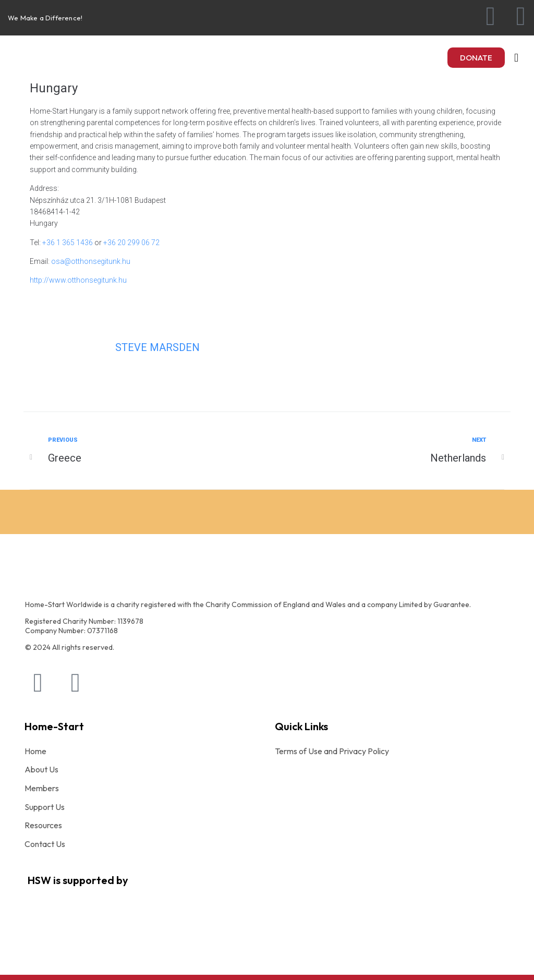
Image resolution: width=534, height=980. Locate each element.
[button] (476, 58)
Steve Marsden (157, 347)
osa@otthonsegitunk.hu (91, 261)
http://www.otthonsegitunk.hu (78, 280)
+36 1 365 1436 (68, 243)
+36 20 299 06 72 (131, 243)
